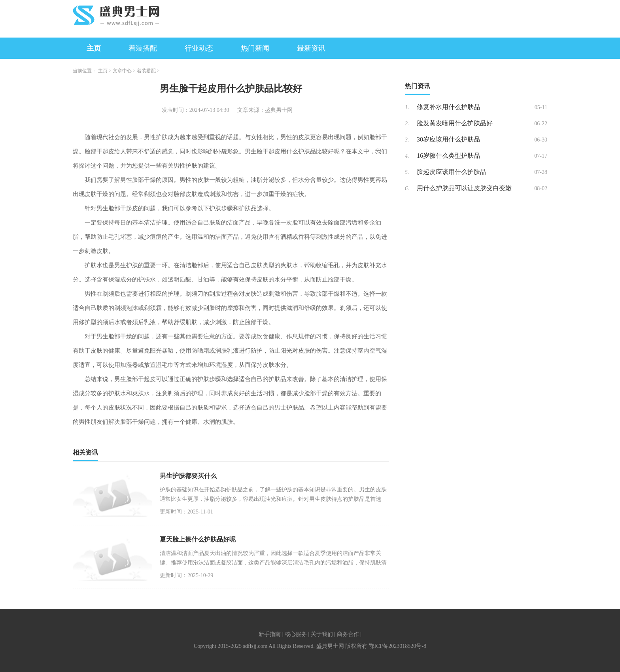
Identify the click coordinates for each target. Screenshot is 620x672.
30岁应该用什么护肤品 (448, 139)
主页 (94, 48)
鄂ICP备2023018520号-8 (398, 646)
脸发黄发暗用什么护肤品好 (455, 123)
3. (407, 140)
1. (407, 107)
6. (407, 188)
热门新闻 (255, 48)
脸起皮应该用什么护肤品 (452, 172)
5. (407, 172)
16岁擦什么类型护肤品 (448, 156)
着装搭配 (143, 48)
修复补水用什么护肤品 (448, 107)
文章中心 (122, 71)
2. (407, 124)
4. (407, 156)
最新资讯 (311, 48)
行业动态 (199, 48)
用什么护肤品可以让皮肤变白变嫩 (464, 188)
